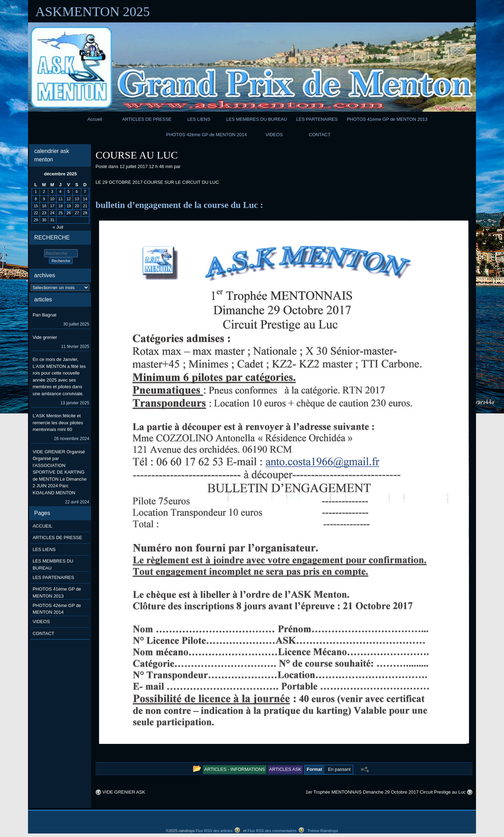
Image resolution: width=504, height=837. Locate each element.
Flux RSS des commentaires (272, 831)
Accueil (95, 119)
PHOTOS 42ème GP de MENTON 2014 (207, 135)
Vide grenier (45, 337)
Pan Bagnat (44, 315)
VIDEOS (274, 135)
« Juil (58, 227)
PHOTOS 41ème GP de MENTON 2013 (387, 119)
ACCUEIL (42, 526)
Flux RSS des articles (214, 831)
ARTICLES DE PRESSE (147, 119)
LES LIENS (199, 119)
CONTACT (320, 135)
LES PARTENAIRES (317, 119)
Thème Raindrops (323, 831)
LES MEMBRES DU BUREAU (257, 119)
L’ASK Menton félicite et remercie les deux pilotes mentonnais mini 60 (58, 423)
